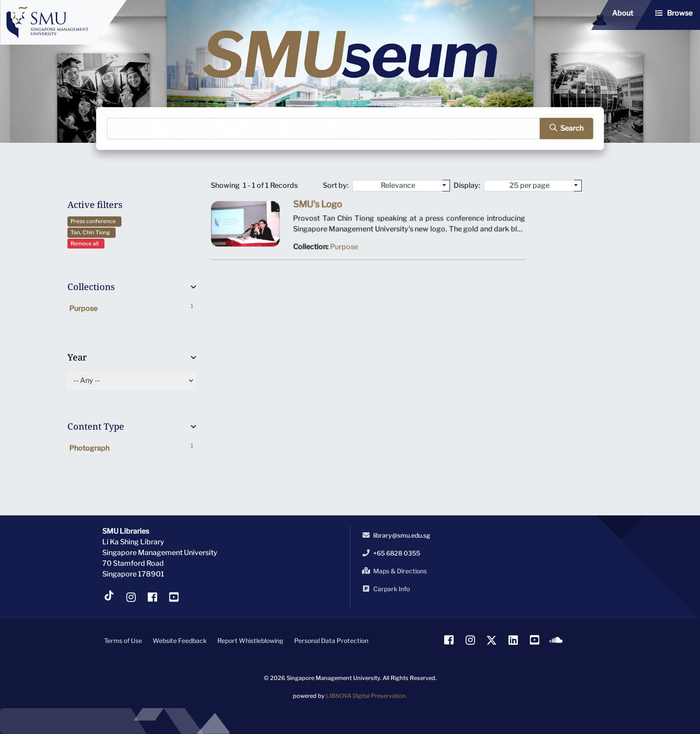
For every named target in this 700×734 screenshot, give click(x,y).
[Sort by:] (446, 186)
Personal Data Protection (331, 641)
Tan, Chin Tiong (92, 232)
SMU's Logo (318, 206)
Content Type (96, 426)
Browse (680, 13)
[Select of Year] (131, 381)
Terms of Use (123, 641)
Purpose (131, 308)
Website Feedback (180, 641)
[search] (563, 128)
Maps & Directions (393, 571)
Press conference (94, 221)
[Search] (324, 128)
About (623, 13)
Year (77, 357)
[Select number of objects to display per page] (578, 186)
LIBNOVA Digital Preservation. (367, 696)
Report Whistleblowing (250, 641)
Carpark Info (384, 589)
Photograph (131, 447)
